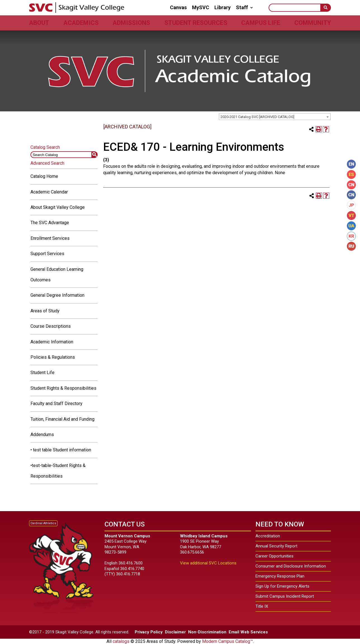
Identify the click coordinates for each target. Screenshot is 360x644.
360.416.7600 (131, 563)
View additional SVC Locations (208, 563)
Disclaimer (175, 632)
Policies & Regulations (53, 357)
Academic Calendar (49, 192)
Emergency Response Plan (280, 576)
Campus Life (261, 23)
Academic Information (52, 342)
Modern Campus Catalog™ (228, 641)
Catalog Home (44, 176)
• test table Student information (61, 450)
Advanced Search (47, 163)
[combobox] (275, 117)
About (39, 23)
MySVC (201, 8)
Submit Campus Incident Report (285, 596)
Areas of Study (45, 311)
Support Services (47, 254)
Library (222, 8)
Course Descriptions (51, 326)
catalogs (121, 641)
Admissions (131, 23)
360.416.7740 (132, 569)
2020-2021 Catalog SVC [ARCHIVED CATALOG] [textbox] (257, 117)
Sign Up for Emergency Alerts (282, 586)
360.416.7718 (128, 574)
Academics (81, 23)
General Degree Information (57, 295)
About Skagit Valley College (58, 207)
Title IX (262, 606)
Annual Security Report (276, 546)
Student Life (42, 373)
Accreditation (268, 536)
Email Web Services (248, 632)
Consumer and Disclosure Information (291, 566)
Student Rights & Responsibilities (63, 388)
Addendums (42, 434)
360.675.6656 (192, 552)
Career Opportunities (274, 556)
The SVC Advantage (50, 223)
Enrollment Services (50, 238)
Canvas (178, 8)
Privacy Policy (149, 632)
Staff (242, 8)
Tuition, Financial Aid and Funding (62, 419)
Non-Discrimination (207, 632)
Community (313, 23)
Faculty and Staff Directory (56, 404)
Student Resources (196, 23)
